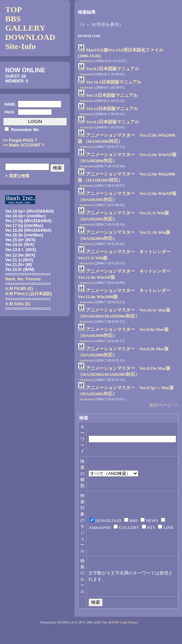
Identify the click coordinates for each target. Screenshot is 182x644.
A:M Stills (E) (18, 304)
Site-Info (20, 46)
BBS (13, 19)
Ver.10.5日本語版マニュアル (114, 82)
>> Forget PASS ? (20, 140)
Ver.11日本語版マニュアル (112, 95)
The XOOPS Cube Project (120, 622)
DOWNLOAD (30, 37)
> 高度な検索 (17, 176)
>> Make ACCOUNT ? (24, 145)
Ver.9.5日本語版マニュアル (113, 69)
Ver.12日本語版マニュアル (112, 109)
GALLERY (25, 28)
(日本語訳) (29, 294)
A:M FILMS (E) (19, 289)
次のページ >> (163, 405)
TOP (13, 10)
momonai (87, 61)
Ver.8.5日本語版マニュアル (113, 122)
